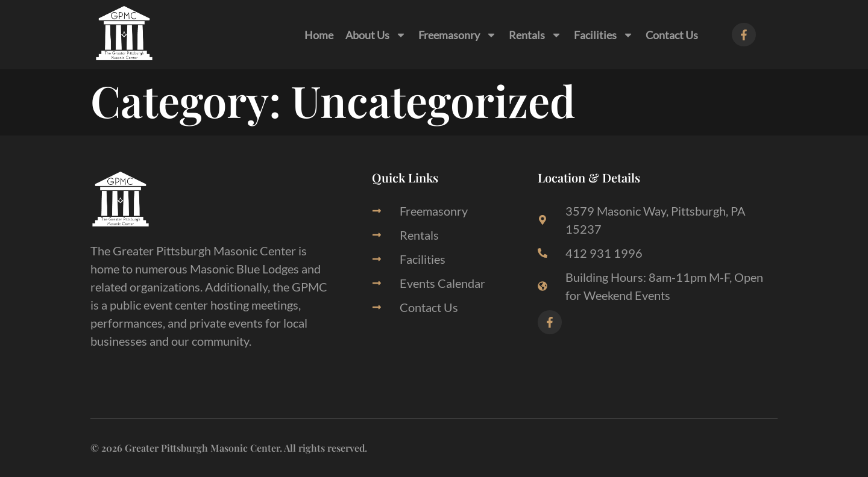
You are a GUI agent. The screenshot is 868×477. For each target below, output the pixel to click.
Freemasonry (458, 35)
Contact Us (672, 35)
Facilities (604, 35)
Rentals (535, 35)
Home (319, 35)
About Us (376, 35)
